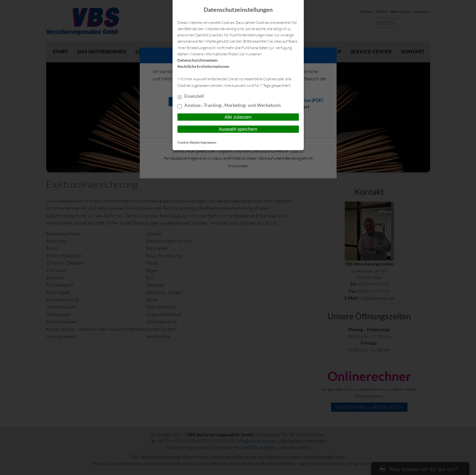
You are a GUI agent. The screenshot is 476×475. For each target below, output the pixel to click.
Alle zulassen (238, 117)
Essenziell (191, 96)
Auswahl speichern (238, 129)
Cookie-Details (189, 142)
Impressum (208, 142)
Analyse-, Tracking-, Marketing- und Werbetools (229, 106)
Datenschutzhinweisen (197, 60)
